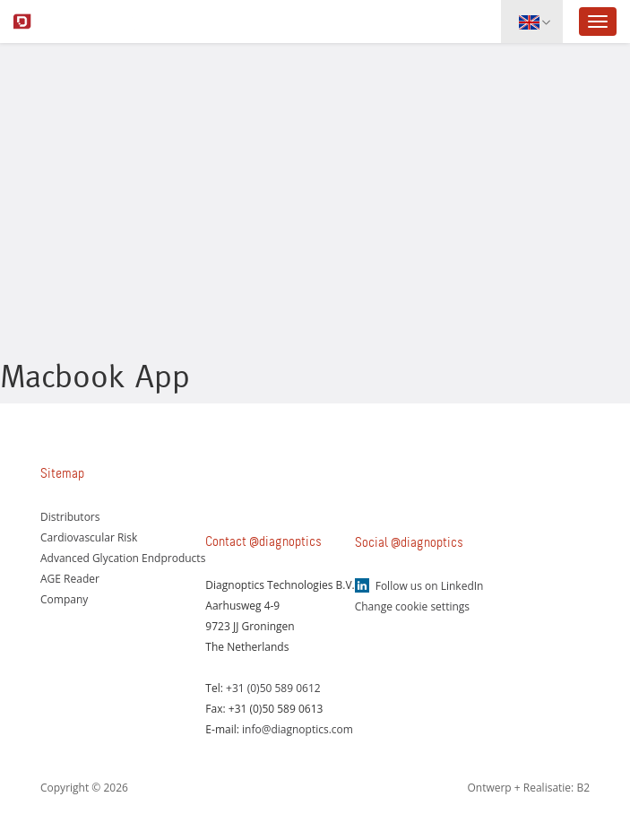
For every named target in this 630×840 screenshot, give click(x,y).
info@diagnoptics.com (298, 729)
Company (64, 599)
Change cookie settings (412, 606)
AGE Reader (70, 579)
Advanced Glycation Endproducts (123, 558)
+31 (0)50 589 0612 (273, 688)
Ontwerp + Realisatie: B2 (528, 788)
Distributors (70, 517)
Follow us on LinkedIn (430, 586)
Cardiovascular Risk (89, 537)
